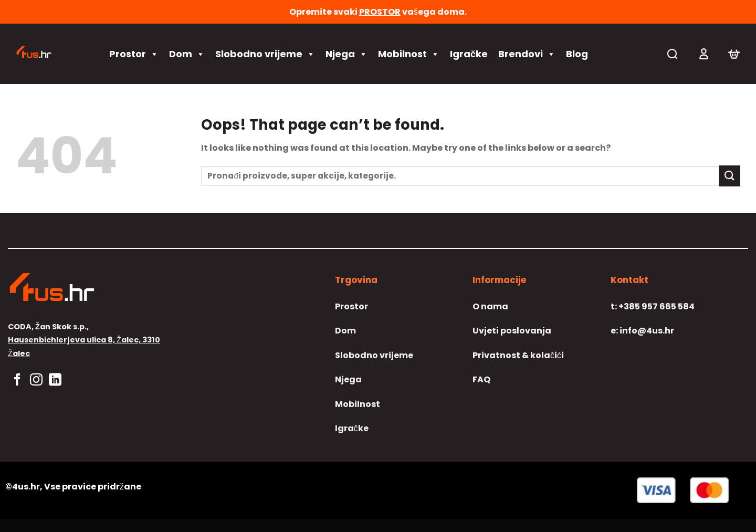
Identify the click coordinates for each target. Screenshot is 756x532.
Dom (187, 54)
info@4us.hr (642, 331)
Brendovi (527, 54)
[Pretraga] (672, 54)
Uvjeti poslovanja (512, 331)
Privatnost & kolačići (518, 355)
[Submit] (730, 176)
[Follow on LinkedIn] (55, 380)
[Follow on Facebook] (17, 380)
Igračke (469, 54)
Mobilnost (409, 54)
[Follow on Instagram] (36, 380)
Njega (346, 54)
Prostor (134, 54)
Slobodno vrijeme (265, 54)
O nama (490, 306)
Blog (577, 54)
